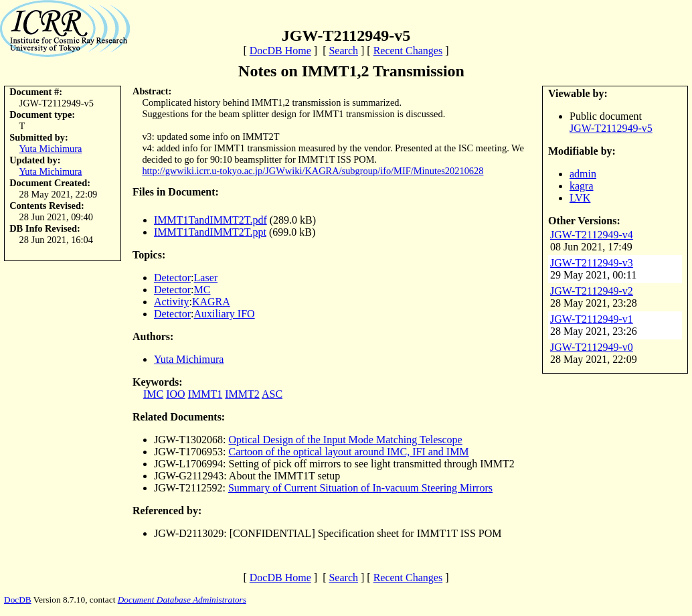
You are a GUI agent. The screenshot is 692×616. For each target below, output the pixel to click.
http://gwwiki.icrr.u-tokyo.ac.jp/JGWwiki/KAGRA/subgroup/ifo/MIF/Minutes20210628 (313, 171)
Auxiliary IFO (225, 314)
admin (583, 174)
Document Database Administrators (182, 600)
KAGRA (211, 302)
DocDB (18, 600)
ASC (272, 394)
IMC (153, 394)
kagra (582, 186)
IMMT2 (242, 394)
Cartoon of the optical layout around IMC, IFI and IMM (349, 452)
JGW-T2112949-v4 (592, 235)
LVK (580, 198)
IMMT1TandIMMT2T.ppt (210, 232)
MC (202, 290)
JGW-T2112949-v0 (592, 347)
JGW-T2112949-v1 (592, 319)
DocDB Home (280, 51)
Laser (206, 278)
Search (343, 51)
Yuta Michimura (51, 149)
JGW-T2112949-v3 (592, 263)
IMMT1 (205, 394)
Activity (171, 302)
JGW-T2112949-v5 (611, 128)
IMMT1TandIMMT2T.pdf (210, 220)
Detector (172, 278)
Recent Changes (408, 51)
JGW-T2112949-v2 (592, 291)
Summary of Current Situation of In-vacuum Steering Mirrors (360, 488)
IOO (175, 394)
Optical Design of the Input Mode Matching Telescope (346, 440)
